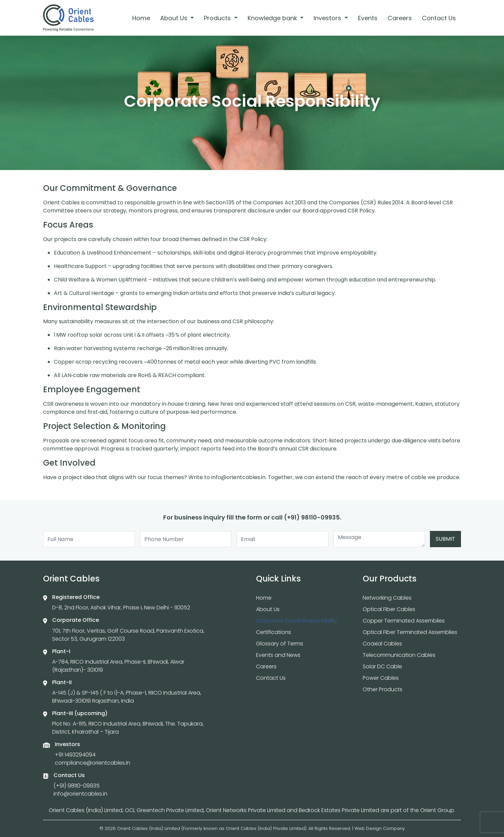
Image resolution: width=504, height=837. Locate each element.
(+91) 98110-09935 (77, 786)
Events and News (278, 655)
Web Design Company (380, 828)
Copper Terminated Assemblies (404, 621)
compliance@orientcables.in (93, 763)
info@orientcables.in (80, 794)
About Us (175, 18)
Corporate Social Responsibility (297, 621)
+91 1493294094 (75, 755)
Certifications (274, 632)
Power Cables (381, 678)
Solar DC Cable (382, 666)
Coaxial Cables (382, 644)
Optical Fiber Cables (389, 609)
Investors (328, 18)
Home (141, 18)
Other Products (383, 689)
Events (368, 18)
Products (218, 18)
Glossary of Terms (280, 644)
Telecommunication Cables (399, 655)
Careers (400, 18)
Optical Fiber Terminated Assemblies (410, 632)
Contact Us (439, 18)
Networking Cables (387, 598)
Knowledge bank (273, 18)
